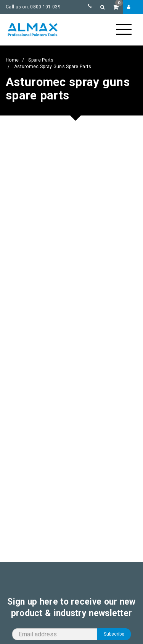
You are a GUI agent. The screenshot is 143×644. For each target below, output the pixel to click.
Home (12, 60)
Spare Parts (41, 60)
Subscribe (114, 634)
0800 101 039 (45, 7)
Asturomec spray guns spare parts (53, 67)
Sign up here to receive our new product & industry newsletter (71, 607)
